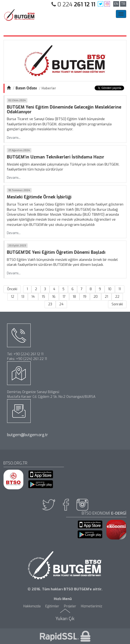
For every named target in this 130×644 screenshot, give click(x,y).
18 (74, 297)
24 (61, 304)
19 (85, 297)
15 (43, 297)
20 (96, 297)
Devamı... (14, 138)
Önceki (12, 289)
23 (50, 304)
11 (120, 289)
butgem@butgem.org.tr (27, 435)
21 (106, 297)
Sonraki (117, 304)
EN (116, 4)
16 (54, 297)
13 (23, 297)
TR (123, 4)
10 (110, 289)
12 (13, 297)
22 (117, 297)
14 (33, 297)
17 (64, 297)
